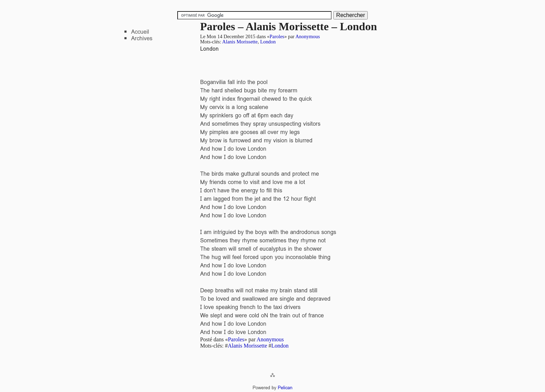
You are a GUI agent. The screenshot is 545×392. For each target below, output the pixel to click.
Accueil (140, 32)
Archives (142, 38)
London (268, 42)
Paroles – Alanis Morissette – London (289, 26)
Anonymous (308, 36)
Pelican (285, 388)
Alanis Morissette (240, 42)
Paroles (277, 36)
